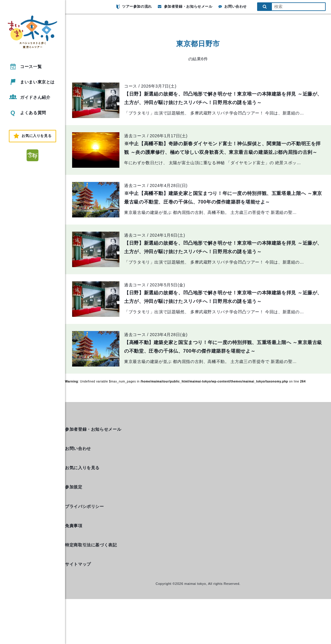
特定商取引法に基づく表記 (91, 545)
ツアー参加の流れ (134, 7)
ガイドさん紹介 (29, 97)
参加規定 (74, 487)
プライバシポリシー (85, 506)
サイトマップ (78, 564)
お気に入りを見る (82, 468)
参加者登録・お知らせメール (185, 7)
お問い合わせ (233, 7)
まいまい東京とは (31, 82)
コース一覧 (25, 67)
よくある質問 (27, 113)
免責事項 (74, 526)
